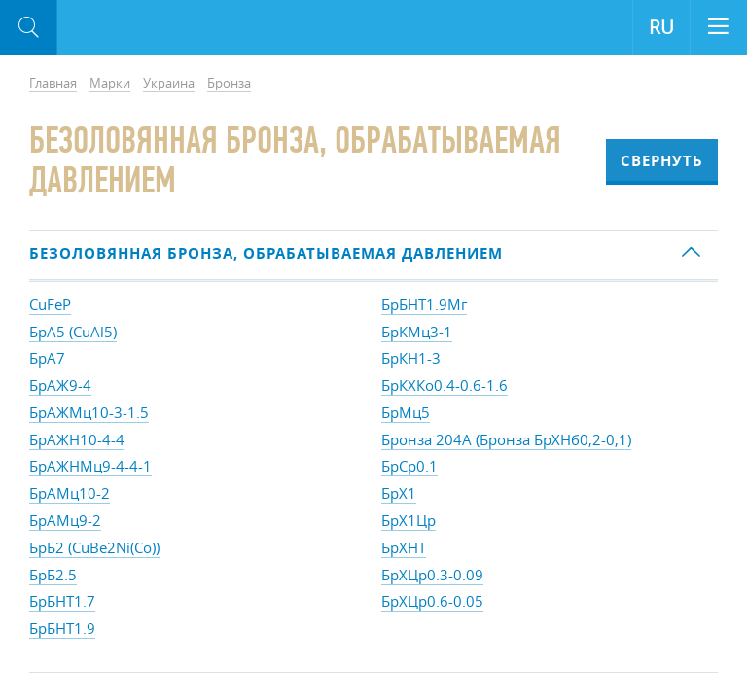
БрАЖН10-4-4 (77, 439)
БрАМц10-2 (70, 493)
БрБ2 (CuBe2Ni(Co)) (94, 547)
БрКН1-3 (411, 358)
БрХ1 (399, 493)
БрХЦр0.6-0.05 (432, 601)
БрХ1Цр (409, 520)
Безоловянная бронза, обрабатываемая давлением (266, 253)
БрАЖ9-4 (60, 385)
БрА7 (47, 358)
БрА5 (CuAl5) (73, 332)
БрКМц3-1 (417, 332)
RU (661, 27)
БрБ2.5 (53, 575)
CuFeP (50, 304)
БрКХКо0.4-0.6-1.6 (445, 385)
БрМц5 (406, 412)
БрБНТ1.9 (62, 628)
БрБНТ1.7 (62, 601)
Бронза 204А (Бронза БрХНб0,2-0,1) (506, 439)
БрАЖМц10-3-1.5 (89, 412)
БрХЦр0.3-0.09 (432, 575)
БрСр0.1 (409, 466)
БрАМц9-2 (65, 520)
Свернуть (662, 161)
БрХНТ (404, 547)
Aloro (138, 28)
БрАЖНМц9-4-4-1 (90, 466)
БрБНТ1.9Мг (424, 304)
